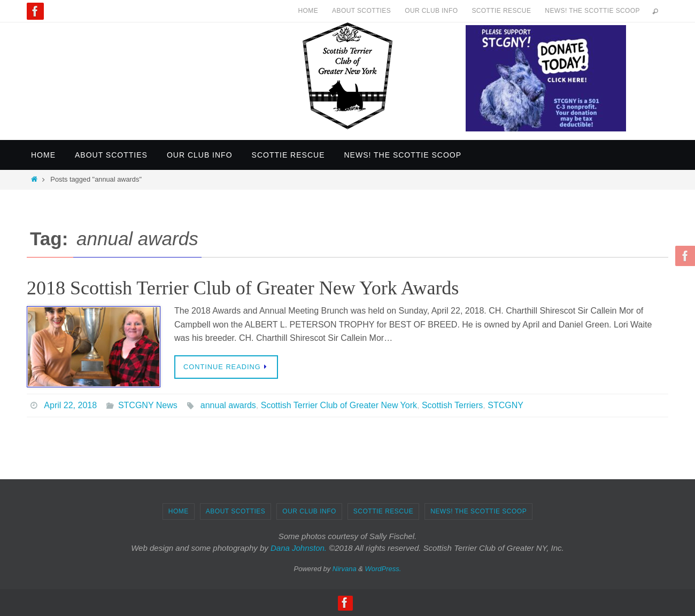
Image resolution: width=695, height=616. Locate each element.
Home (308, 11)
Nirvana (345, 569)
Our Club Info (431, 11)
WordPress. (383, 569)
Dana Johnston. (299, 548)
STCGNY (505, 405)
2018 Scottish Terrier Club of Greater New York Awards (243, 288)
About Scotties (361, 11)
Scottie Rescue (501, 11)
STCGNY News (148, 405)
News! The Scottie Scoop (592, 11)
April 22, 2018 (70, 405)
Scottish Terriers (452, 405)
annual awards (228, 405)
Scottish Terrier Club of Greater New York (339, 405)
